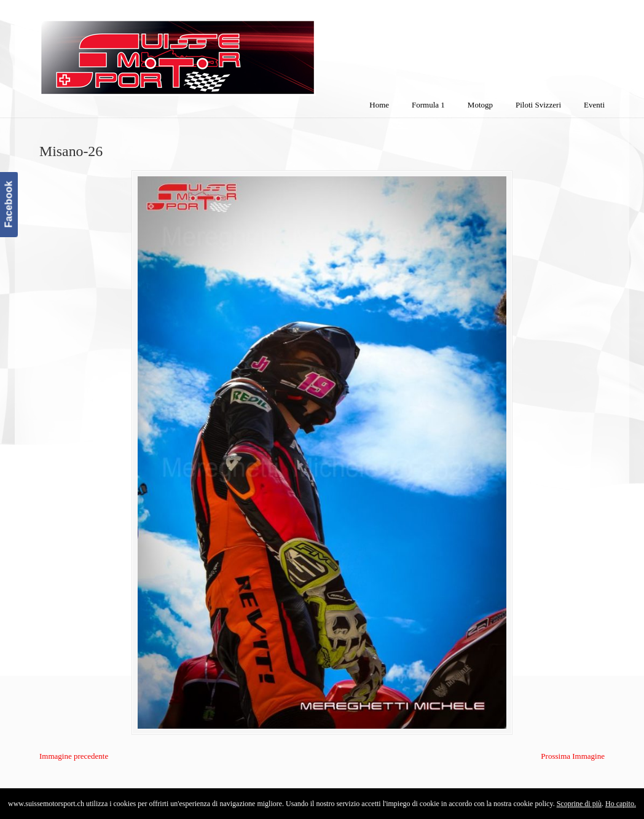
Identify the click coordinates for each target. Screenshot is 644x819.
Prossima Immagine (573, 756)
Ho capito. (621, 804)
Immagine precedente (74, 756)
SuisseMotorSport (229, 50)
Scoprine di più (579, 804)
